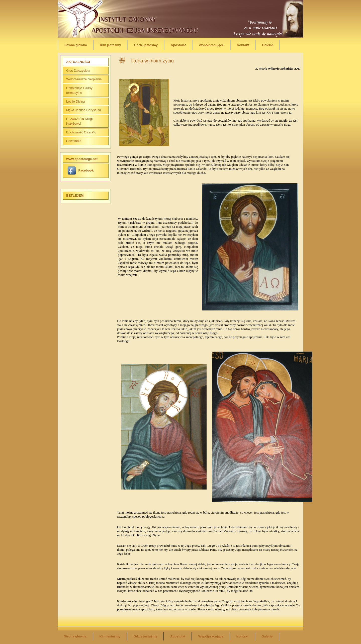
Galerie (267, 45)
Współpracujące (211, 45)
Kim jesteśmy (111, 45)
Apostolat (178, 45)
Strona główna (76, 45)
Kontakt (243, 45)
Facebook (80, 170)
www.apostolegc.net (82, 159)
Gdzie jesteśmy (146, 45)
